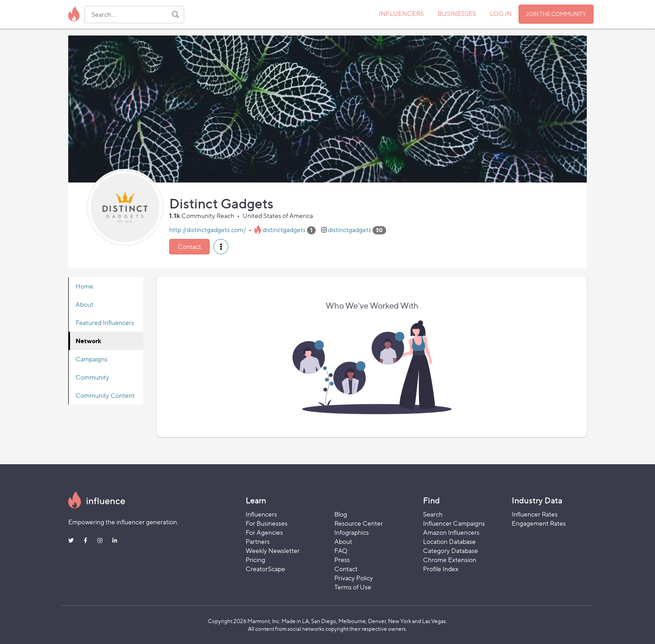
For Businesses (267, 523)
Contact (189, 246)
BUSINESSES (457, 13)
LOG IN (501, 13)
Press (342, 560)
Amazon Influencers (451, 532)
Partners (258, 541)
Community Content (105, 395)
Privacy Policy (354, 578)
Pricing (255, 560)
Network (88, 341)
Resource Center (359, 523)
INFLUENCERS (401, 13)
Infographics (352, 532)
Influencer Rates (535, 514)
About (84, 304)
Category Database (451, 550)
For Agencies (264, 532)
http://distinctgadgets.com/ (208, 230)
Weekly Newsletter (273, 550)
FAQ (341, 550)
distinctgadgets (284, 230)
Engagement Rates (539, 523)
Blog (341, 514)
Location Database (449, 541)
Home (84, 286)
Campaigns (91, 359)
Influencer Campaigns (454, 523)
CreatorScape (265, 569)
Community (92, 377)
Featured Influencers (105, 322)
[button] (221, 247)
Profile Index (441, 569)
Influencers (261, 514)
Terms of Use (353, 587)
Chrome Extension (450, 560)
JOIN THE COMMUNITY (556, 14)
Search (433, 514)
